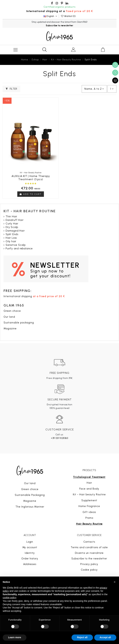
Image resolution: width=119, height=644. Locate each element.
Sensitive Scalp (16, 245)
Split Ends (12, 234)
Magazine (10, 329)
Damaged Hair (15, 231)
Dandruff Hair (14, 220)
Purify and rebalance (19, 249)
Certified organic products (59, 7)
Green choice (12, 311)
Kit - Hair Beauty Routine (30, 211)
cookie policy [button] (9, 598)
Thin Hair (11, 216)
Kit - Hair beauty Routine (89, 494)
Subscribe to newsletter (59, 26)
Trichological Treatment (89, 477)
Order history (30, 559)
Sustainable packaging (19, 323)
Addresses (30, 564)
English (51, 16)
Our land (9, 317)
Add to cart (31, 194)
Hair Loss (11, 238)
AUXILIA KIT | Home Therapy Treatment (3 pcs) (31, 178)
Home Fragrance (89, 506)
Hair (89, 483)
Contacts (89, 542)
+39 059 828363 (59, 438)
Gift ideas (89, 512)
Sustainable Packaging (30, 495)
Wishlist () (68, 16)
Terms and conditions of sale (89, 547)
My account (30, 547)
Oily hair (11, 241)
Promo (89, 518)
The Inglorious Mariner (30, 507)
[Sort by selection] (94, 89)
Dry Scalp (12, 227)
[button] (115, 582)
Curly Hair (12, 224)
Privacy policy (89, 564)
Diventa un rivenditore (89, 553)
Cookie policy (89, 570)
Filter (12, 89)
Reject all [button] (82, 637)
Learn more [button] (15, 637)
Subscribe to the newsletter (89, 559)
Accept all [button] (105, 637)
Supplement (89, 500)
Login (30, 542)
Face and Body (89, 489)
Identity (30, 553)
